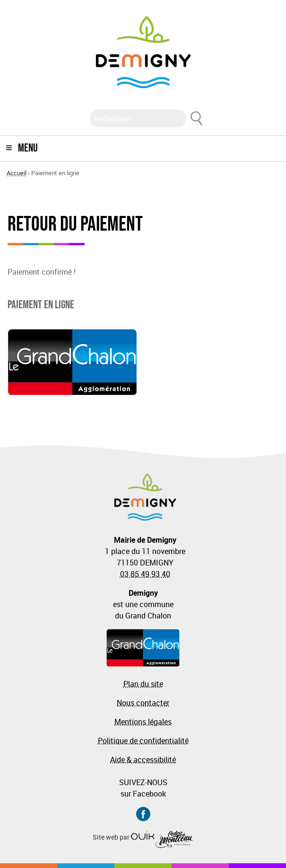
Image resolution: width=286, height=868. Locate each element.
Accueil (17, 173)
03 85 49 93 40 (145, 574)
